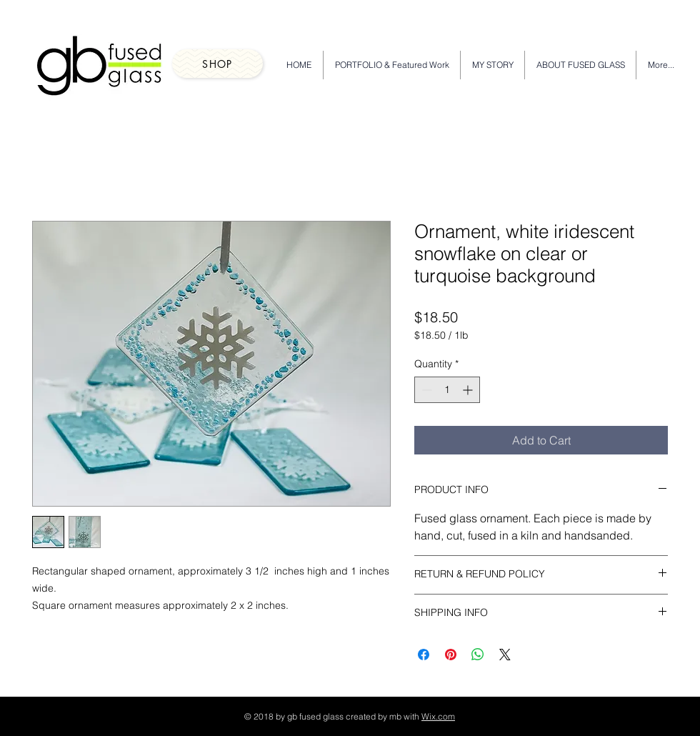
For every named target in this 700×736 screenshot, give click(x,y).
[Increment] (469, 390)
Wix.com (438, 716)
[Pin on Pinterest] (451, 655)
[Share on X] (505, 655)
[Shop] (217, 64)
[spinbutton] (447, 390)
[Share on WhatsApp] (478, 655)
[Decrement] (425, 390)
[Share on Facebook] (424, 655)
